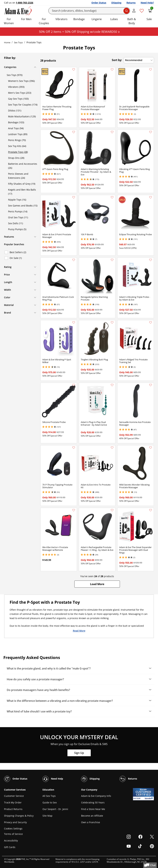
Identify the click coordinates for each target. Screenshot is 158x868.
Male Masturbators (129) (22, 116)
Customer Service (14, 796)
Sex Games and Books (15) (23, 206)
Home (7, 42)
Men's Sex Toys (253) (20, 93)
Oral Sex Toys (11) (18, 217)
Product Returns (13, 809)
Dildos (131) (15, 111)
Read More (79, 631)
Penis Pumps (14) (18, 211)
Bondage (79, 19)
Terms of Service (13, 834)
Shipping (116, 3)
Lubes (114, 19)
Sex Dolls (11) (16, 223)
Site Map (47, 816)
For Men (26, 19)
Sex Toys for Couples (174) (23, 105)
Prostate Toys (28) (18, 152)
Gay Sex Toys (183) (18, 99)
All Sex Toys (49, 796)
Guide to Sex (50, 802)
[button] (97, 584)
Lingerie (97, 19)
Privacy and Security (15, 822)
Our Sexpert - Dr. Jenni (55, 809)
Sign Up (79, 753)
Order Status (99, 3)
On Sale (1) (16, 258)
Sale (149, 19)
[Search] (89, 11)
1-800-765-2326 (25, 3)
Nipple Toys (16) (17, 200)
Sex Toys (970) (15, 75)
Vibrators (61, 19)
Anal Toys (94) (16, 128)
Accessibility (11, 841)
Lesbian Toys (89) (18, 134)
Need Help (53, 779)
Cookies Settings (13, 829)
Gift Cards (10, 847)
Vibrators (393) (16, 87)
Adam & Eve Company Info (96, 796)
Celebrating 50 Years (93, 802)
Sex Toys (18, 42)
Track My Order (13, 802)
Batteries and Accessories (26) (23, 166)
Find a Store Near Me (93, 809)
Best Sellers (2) (18, 252)
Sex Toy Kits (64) (17, 146)
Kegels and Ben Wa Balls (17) (22, 192)
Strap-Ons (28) (16, 158)
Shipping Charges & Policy (19, 816)
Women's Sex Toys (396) (21, 81)
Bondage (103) (16, 122)
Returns (131, 3)
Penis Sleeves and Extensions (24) (18, 176)
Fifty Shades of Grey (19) (22, 184)
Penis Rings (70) (17, 140)
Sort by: (117, 60)
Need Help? (147, 3)
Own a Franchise (91, 822)
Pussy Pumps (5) (17, 229)
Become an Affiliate (92, 816)
